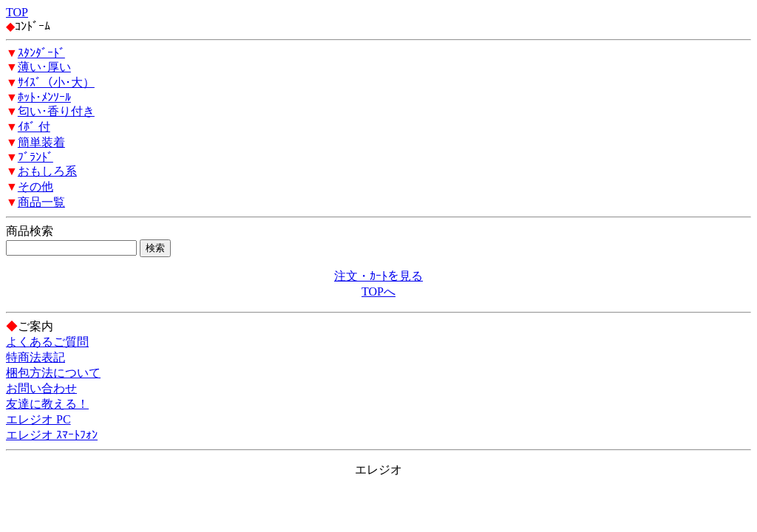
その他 (35, 187)
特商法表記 (35, 357)
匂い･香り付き (56, 111)
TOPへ (378, 291)
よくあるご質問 (47, 342)
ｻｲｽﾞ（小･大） (56, 82)
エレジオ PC (38, 419)
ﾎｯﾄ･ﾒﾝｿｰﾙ (44, 97)
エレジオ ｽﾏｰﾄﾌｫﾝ (52, 435)
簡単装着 (41, 142)
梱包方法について (53, 373)
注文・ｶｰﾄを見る (378, 276)
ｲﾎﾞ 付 (34, 127)
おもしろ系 (47, 171)
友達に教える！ (47, 404)
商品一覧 (41, 202)
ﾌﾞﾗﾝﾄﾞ (35, 157)
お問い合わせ (41, 388)
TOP (17, 12)
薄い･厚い (44, 67)
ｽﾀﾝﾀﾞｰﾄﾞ (41, 53)
